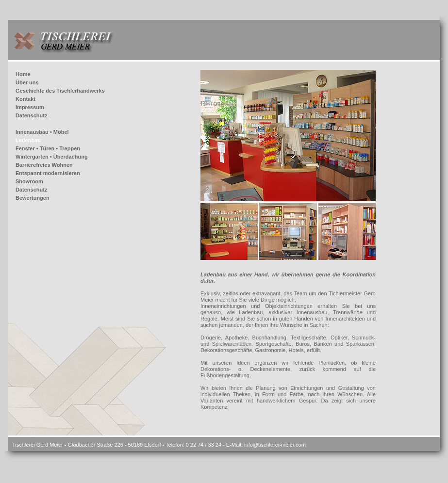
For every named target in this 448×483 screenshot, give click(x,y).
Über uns (27, 82)
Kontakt (25, 99)
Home (23, 74)
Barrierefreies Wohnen (44, 165)
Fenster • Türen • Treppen (48, 148)
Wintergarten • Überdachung (52, 157)
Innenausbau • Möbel (42, 132)
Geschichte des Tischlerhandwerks (60, 91)
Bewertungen (33, 198)
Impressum (30, 107)
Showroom (29, 181)
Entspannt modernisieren (48, 173)
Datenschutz (31, 115)
